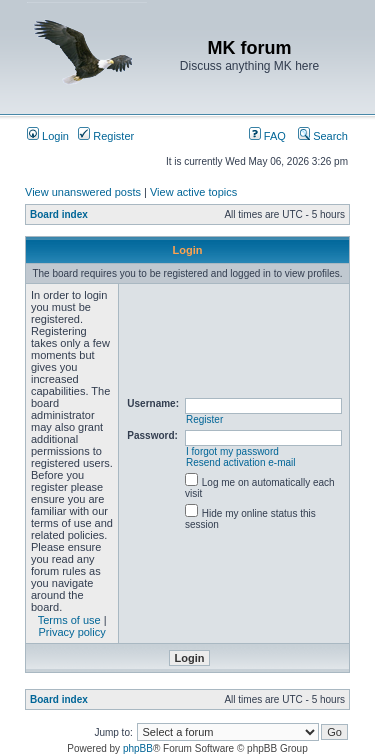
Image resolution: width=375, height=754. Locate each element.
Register (106, 136)
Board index (59, 214)
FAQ (267, 136)
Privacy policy (72, 632)
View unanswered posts (83, 192)
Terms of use (69, 620)
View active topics (193, 192)
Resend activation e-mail (241, 462)
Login (48, 136)
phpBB (138, 748)
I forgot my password (232, 451)
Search (323, 136)
